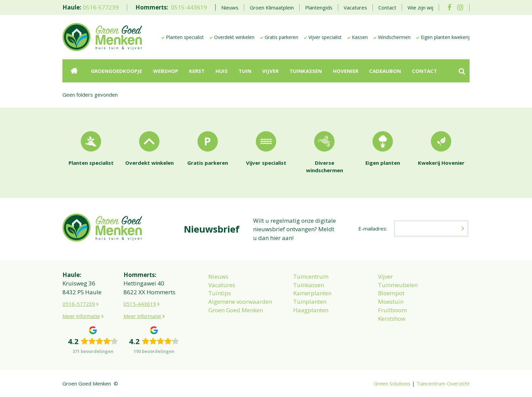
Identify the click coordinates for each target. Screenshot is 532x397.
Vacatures (222, 285)
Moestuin (391, 302)
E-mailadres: (373, 229)
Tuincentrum (311, 276)
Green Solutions (392, 383)
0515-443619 (189, 7)
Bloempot (391, 293)
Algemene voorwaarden (240, 302)
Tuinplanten (310, 302)
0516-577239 (101, 7)
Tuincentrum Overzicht (443, 383)
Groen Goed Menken (236, 310)
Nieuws (218, 276)
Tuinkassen (309, 285)
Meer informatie (81, 316)
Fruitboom (392, 310)
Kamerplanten (312, 293)
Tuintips (220, 293)
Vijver (385, 276)
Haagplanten (311, 310)
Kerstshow (392, 319)
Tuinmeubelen (398, 285)
